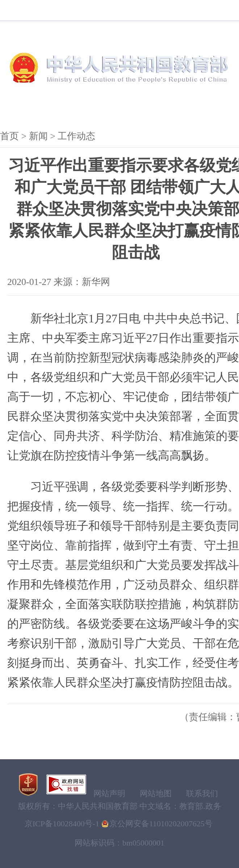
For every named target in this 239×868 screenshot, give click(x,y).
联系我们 (202, 793)
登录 (158, 10)
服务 (159, 111)
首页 (9, 136)
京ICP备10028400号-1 (62, 824)
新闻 (70, 111)
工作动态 (76, 136)
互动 (204, 111)
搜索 (203, 31)
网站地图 (156, 793)
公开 (114, 111)
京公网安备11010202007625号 (161, 824)
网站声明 (109, 793)
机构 (25, 111)
